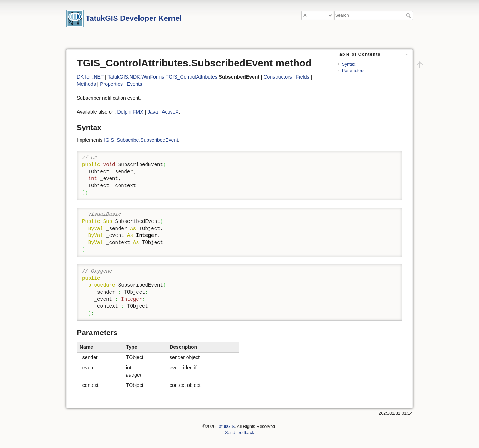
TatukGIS (226, 427)
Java (153, 112)
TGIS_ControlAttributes (191, 77)
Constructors (278, 77)
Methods (86, 84)
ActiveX (170, 112)
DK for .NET (90, 77)
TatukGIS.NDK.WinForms (136, 77)
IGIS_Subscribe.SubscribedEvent (141, 140)
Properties (111, 84)
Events (134, 84)
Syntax (349, 64)
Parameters (353, 71)
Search (409, 15)
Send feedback (239, 433)
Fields (302, 77)
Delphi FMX (130, 112)
